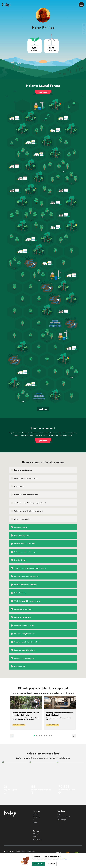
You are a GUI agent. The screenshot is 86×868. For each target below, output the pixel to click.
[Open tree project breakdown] (35, 46)
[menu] (81, 5)
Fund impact (43, 92)
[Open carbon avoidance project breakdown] (51, 46)
